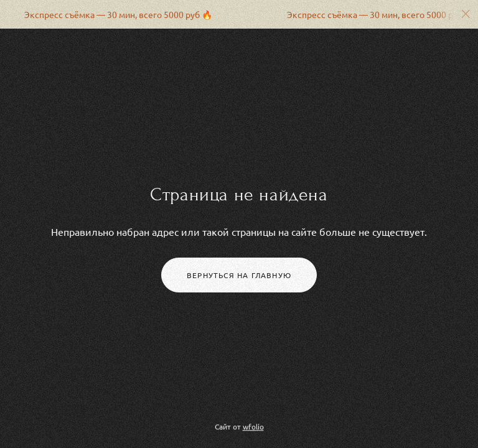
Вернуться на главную (239, 275)
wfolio (253, 427)
